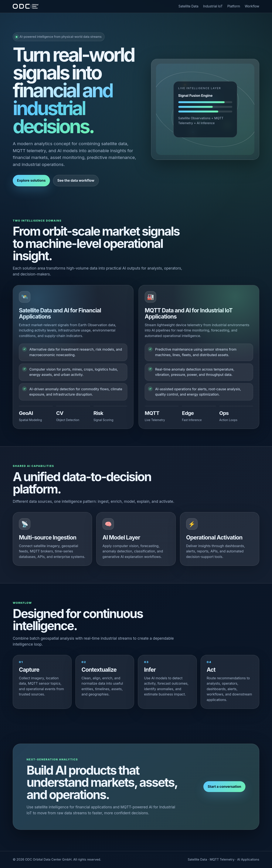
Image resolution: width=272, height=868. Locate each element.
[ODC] (25, 6)
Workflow (252, 6)
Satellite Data (188, 6)
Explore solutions (31, 180)
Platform (234, 6)
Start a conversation (224, 787)
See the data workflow (76, 180)
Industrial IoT (213, 6)
